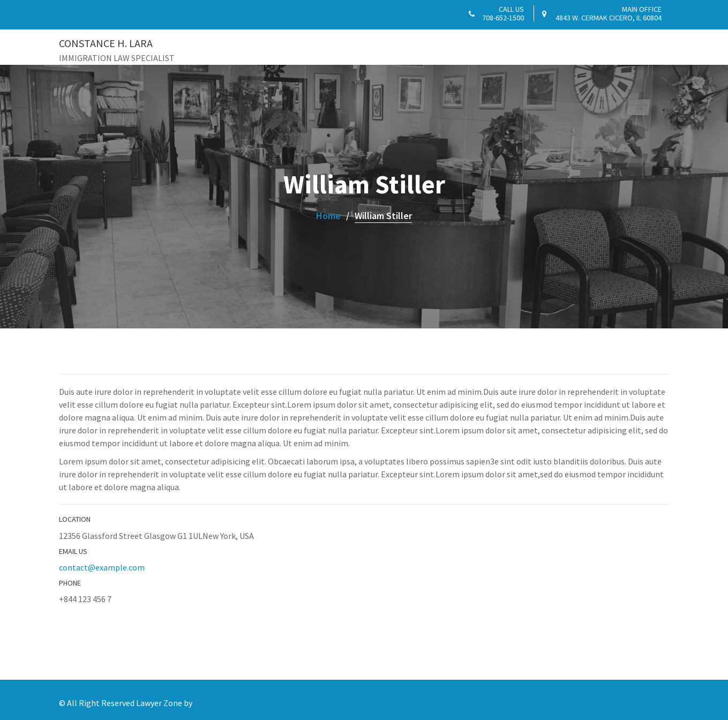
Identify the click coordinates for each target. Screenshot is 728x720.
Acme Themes (220, 703)
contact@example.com (102, 567)
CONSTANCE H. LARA (106, 43)
